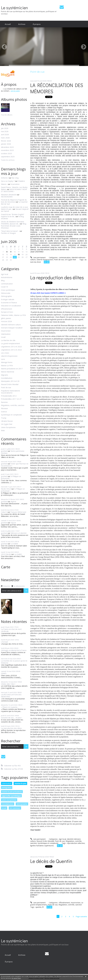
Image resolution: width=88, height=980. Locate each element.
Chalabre (21, 181)
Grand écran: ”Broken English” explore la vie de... (13, 215)
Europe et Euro (7, 312)
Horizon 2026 (6, 321)
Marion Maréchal (8, 372)
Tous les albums (7, 115)
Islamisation (6, 334)
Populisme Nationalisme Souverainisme (10, 392)
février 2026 (6, 141)
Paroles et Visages (8, 233)
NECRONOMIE (7, 197)
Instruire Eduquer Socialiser (12, 328)
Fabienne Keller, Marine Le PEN (13, 315)
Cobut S (4, 512)
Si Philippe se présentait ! (11, 477)
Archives (22, 24)
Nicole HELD (6, 489)
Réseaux (4, 408)
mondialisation (7, 378)
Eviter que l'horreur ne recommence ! (15, 465)
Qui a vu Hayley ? (8, 181)
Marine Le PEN (7, 365)
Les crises (5, 353)
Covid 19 (4, 287)
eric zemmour (15, 808)
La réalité (14, 544)
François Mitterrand (18, 512)
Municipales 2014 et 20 (10, 381)
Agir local (5, 274)
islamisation (7, 783)
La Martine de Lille (8, 340)
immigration (7, 787)
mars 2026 (5, 138)
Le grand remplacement (10, 343)
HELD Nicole (6, 554)
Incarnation (15, 184)
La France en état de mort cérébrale (11, 630)
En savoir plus (16, 978)
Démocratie (6, 293)
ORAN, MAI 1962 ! (8, 684)
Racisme (4, 402)
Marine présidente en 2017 (12, 369)
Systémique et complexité (11, 415)
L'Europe (5, 642)
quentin (38, 907)
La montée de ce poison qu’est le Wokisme (14, 662)
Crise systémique (8, 290)
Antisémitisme (7, 277)
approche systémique (11, 796)
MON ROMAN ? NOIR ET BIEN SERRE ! (14, 190)
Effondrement (7, 309)
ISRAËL (4, 673)
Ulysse (13, 523)
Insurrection (6, 331)
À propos (37, 24)
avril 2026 (5, 134)
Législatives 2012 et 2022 (11, 347)
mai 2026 (5, 131)
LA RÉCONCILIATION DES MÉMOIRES (11, 696)
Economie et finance (9, 302)
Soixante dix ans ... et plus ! (11, 718)
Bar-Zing (15, 178)
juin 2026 (5, 128)
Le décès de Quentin (51, 861)
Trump (4, 418)
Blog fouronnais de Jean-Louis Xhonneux (14, 226)
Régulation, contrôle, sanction (13, 405)
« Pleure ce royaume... (10, 707)
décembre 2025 (7, 147)
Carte (6, 567)
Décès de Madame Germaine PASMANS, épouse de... (13, 223)
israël (4, 808)
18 (19, 254)
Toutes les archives (8, 160)
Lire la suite (15, 91)
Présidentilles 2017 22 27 (11, 399)
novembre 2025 (7, 150)
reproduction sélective (76, 843)
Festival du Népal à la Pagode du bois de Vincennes (14, 201)
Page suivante (81, 916)
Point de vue (6, 387)
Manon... (4, 184)
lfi (43, 907)
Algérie (13, 501)
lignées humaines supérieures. (42, 846)
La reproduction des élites (11, 728)
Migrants (5, 375)
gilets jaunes (6, 318)
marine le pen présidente (12, 792)
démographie (22, 804)
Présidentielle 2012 (9, 396)
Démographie (6, 296)
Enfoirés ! (5, 178)
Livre (3, 359)
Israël (3, 337)
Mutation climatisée (9, 195)
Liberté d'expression (9, 356)
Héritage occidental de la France (14, 650)
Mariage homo (7, 362)
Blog (3, 280)
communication (7, 284)
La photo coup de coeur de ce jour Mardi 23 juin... (15, 208)
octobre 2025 (6, 153)
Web (3, 430)
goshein (4, 451)
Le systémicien (14, 8)
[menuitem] (8, 24)
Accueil (8, 24)
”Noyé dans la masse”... (10, 231)
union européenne (9, 800)
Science (4, 412)
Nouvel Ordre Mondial (10, 384)
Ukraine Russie (7, 421)
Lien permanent (38, 257)
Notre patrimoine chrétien (13, 452)
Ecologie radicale (8, 299)
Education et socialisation (11, 306)
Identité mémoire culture (11, 325)
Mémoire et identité (19, 533)
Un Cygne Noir (7, 424)
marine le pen (20, 783)
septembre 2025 (8, 157)
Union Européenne (8, 427)
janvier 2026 (6, 144)
